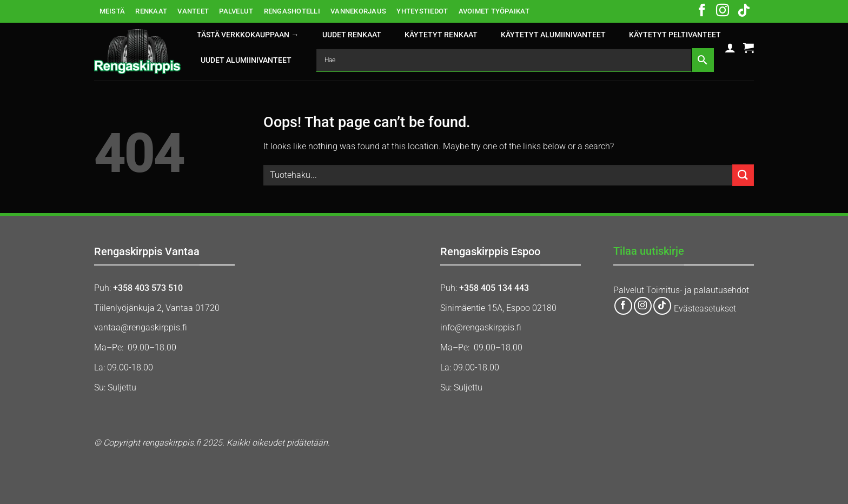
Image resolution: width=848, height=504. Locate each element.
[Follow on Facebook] (702, 11)
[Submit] (743, 175)
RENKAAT (151, 11)
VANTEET (193, 11)
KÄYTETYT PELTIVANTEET (675, 35)
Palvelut (629, 290)
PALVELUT (236, 11)
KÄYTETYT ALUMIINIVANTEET (553, 35)
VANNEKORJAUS (358, 11)
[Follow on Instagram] (723, 11)
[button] (730, 48)
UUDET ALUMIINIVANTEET (246, 60)
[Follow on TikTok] (744, 11)
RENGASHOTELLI (292, 11)
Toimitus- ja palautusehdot (698, 290)
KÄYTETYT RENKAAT (441, 35)
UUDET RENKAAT (352, 35)
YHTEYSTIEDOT (422, 11)
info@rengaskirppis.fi (481, 327)
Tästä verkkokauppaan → (248, 35)
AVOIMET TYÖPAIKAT (494, 11)
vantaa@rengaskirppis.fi (141, 327)
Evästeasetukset (705, 309)
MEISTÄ (112, 11)
